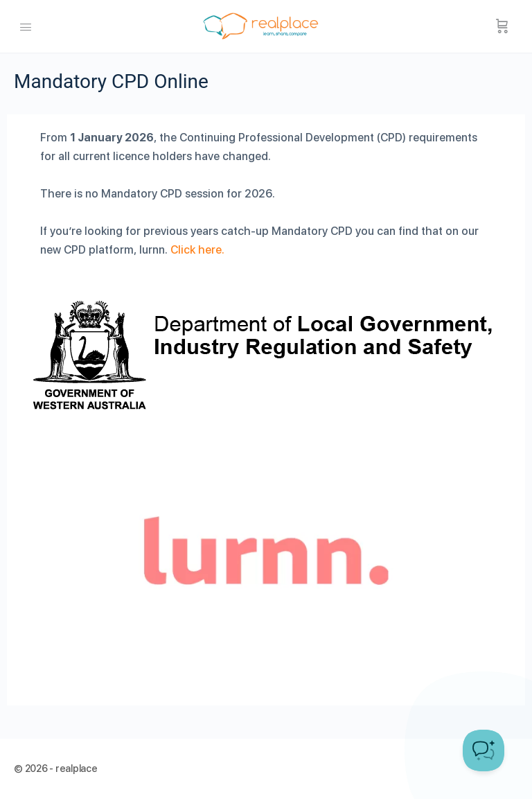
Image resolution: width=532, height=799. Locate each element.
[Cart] (502, 26)
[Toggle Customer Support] (484, 750)
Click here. (197, 250)
